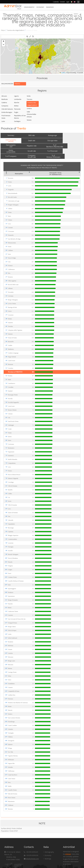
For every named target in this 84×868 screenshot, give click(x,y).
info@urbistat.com (31, 859)
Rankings (50, 7)
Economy (40, 7)
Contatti (62, 2)
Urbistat (68, 854)
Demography (29, 7)
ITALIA (3, 30)
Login (68, 2)
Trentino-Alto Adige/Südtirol (15, 30)
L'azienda (56, 2)
